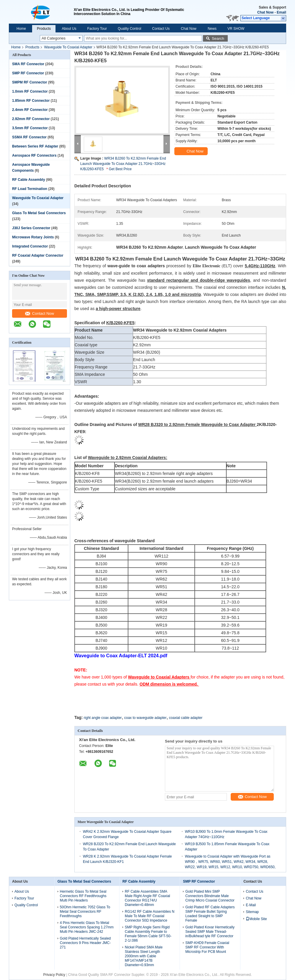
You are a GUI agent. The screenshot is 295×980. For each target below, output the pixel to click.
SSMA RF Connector (29, 137)
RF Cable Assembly (29, 180)
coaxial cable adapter (186, 718)
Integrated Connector (30, 246)
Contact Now (40, 313)
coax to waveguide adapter (145, 718)
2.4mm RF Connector (30, 110)
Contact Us (161, 29)
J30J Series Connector (31, 228)
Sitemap (252, 912)
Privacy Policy (54, 975)
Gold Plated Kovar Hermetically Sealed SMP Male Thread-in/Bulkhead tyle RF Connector (210, 932)
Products (44, 29)
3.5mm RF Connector (30, 128)
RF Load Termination (30, 189)
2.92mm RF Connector (31, 119)
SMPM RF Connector (30, 82)
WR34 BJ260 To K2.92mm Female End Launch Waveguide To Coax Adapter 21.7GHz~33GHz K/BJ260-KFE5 (123, 164)
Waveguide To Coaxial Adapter (68, 47)
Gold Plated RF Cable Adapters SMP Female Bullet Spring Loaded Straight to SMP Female (210, 914)
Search (218, 38)
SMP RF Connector (28, 73)
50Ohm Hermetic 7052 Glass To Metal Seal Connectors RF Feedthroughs (85, 912)
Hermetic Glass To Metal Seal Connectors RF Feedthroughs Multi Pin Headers (83, 896)
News (212, 29)
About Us (69, 29)
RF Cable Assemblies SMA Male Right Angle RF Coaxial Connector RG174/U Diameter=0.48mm (147, 898)
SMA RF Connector (28, 64)
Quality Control (129, 29)
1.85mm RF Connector (31, 101)
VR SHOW (236, 29)
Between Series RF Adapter (35, 146)
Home (21, 29)
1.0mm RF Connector (30, 91)
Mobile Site (256, 919)
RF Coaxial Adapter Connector (38, 255)
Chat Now (265, 12)
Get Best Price (120, 169)
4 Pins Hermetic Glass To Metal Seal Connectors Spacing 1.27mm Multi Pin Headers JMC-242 (87, 927)
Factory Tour (97, 29)
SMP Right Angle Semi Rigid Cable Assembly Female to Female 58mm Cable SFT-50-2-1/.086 (148, 934)
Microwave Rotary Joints (33, 237)
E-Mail (251, 905)
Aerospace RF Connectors (34, 155)
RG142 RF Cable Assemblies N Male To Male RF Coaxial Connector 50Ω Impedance (150, 916)
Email (281, 12)
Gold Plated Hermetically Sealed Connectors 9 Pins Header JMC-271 (85, 943)
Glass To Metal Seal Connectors (39, 213)
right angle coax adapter (103, 718)
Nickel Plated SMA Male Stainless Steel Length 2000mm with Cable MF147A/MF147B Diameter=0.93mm (144, 956)
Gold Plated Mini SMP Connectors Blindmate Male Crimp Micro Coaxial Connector (210, 896)
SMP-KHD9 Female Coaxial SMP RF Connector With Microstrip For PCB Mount (207, 947)
